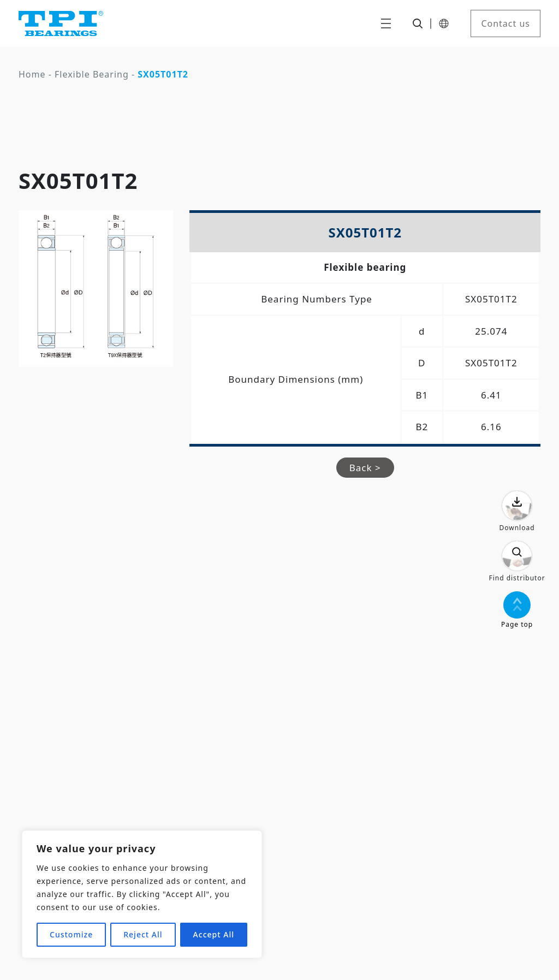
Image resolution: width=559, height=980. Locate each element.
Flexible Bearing (92, 74)
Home (32, 74)
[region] (142, 894)
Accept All (214, 934)
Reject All (143, 934)
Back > (365, 468)
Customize (71, 934)
